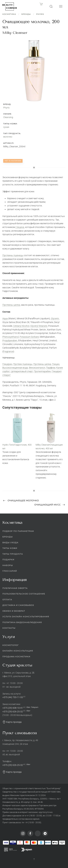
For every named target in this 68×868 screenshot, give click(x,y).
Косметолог (11, 645)
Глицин (56, 364)
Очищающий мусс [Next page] (50, 505)
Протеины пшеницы (13, 255)
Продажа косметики (16, 657)
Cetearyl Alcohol (21, 326)
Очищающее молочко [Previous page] (21, 500)
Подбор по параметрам (18, 531)
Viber (28, 707)
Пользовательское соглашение (24, 594)
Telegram (35, 707)
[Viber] (38, 833)
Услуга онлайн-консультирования (26, 617)
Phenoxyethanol (11, 337)
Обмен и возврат (14, 611)
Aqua (5, 319)
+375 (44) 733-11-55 (13, 697)
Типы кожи (10, 548)
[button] (51, 6)
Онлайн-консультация (18, 651)
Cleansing (8, 117)
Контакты (9, 628)
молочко (8, 137)
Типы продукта (13, 554)
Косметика (9, 14)
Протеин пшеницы (23, 364)
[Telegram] (45, 833)
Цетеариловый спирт (22, 371)
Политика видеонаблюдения (22, 622)
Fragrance (8, 351)
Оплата (7, 600)
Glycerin (55, 319)
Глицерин (7, 364)
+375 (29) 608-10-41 (13, 708)
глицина (20, 227)
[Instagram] (23, 833)
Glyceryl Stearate (39, 326)
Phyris (40, 14)
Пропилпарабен (42, 371)
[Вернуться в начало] (10, 6)
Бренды (26, 14)
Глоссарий (10, 571)
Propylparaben (10, 341)
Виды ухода (10, 542)
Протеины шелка (11, 305)
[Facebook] (30, 833)
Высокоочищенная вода (15, 368)
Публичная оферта (15, 588)
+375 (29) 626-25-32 (13, 712)
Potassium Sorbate (29, 337)
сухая (6, 127)
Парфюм (51, 368)
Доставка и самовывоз (18, 605)
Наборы (8, 565)
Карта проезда (12, 722)
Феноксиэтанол (37, 368)
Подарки (8, 560)
